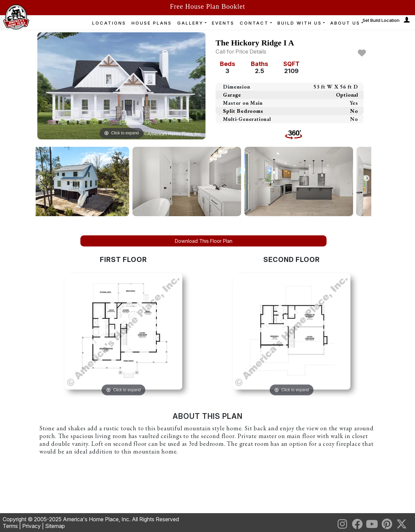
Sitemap (55, 526)
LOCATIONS (109, 23)
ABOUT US (345, 23)
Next (367, 178)
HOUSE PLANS (152, 23)
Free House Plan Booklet (207, 6)
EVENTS (223, 23)
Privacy (31, 526)
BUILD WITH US (300, 23)
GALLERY (190, 23)
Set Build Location (381, 20)
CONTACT (254, 23)
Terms (10, 526)
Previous (40, 178)
